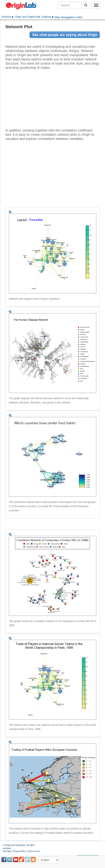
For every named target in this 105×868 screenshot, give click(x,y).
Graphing (46, 17)
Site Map (7, 851)
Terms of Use (34, 851)
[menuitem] (8, 17)
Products (7, 17)
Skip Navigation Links (69, 17)
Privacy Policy (19, 851)
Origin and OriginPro (26, 17)
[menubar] (28, 17)
